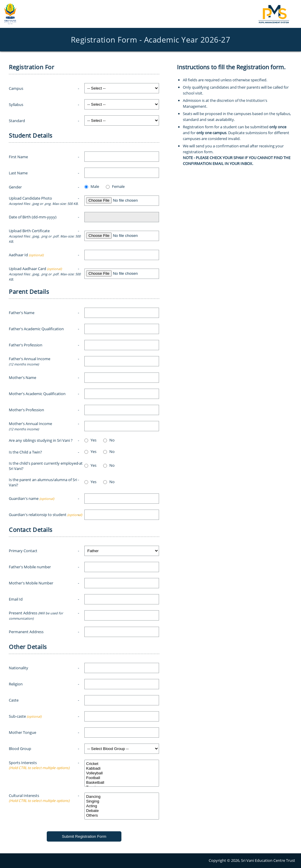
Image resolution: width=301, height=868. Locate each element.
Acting (122, 806)
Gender (15, 187)
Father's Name (22, 313)
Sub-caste (25, 716)
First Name (18, 157)
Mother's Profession (26, 410)
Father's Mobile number (30, 567)
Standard (17, 121)
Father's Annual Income (30, 361)
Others (122, 815)
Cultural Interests (39, 795)
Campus (16, 88)
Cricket (122, 764)
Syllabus (16, 105)
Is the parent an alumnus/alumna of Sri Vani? (43, 482)
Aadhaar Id (26, 255)
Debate (122, 811)
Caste (14, 700)
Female (118, 186)
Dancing (122, 797)
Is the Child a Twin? (25, 452)
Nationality (19, 668)
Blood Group (20, 749)
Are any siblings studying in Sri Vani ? (41, 440)
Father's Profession (26, 345)
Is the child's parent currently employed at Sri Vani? (46, 466)
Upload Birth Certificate (45, 236)
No (112, 440)
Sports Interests (39, 763)
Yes (93, 440)
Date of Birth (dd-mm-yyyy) (33, 217)
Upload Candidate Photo (44, 201)
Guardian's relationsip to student (45, 515)
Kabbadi (122, 768)
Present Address (36, 615)
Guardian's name (31, 498)
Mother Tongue (22, 732)
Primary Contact (23, 551)
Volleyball (122, 773)
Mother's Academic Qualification (37, 394)
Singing (122, 801)
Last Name (18, 173)
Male (95, 186)
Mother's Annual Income (30, 426)
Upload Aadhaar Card (45, 274)
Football (122, 778)
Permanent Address (26, 632)
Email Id (16, 599)
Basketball (122, 783)
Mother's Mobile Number (31, 583)
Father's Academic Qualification (36, 329)
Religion (16, 684)
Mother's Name (22, 377)
